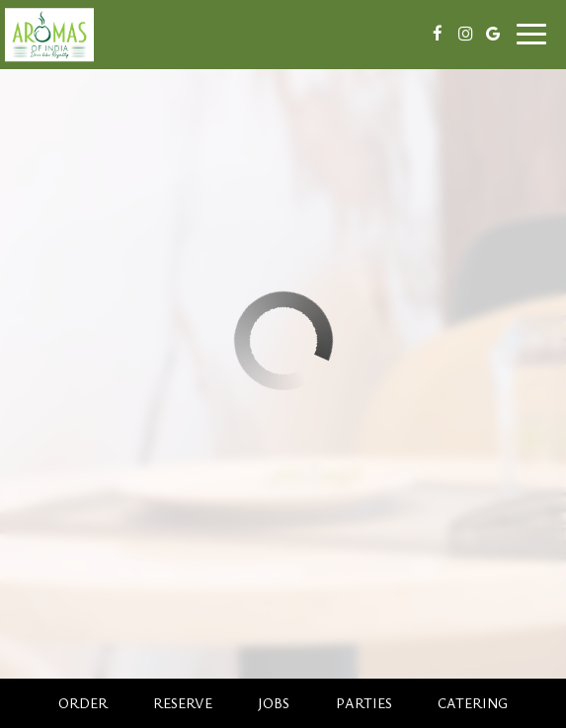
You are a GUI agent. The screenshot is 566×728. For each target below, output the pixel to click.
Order (83, 703)
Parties (364, 703)
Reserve (183, 703)
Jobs (274, 703)
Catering (473, 703)
